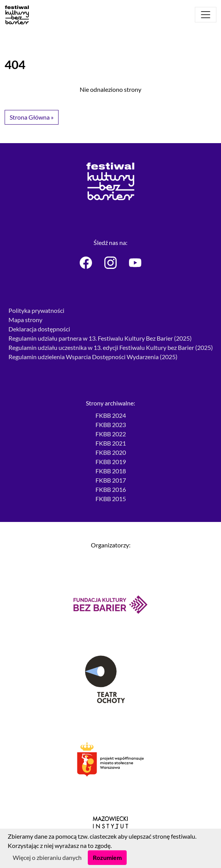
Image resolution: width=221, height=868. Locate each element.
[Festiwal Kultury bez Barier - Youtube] (135, 263)
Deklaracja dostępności (39, 329)
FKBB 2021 (111, 443)
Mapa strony (25, 320)
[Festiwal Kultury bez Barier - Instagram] (110, 263)
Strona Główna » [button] (32, 117)
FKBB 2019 (111, 462)
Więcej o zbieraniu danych (47, 857)
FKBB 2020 (111, 452)
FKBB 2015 (111, 499)
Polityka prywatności (36, 310)
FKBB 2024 (111, 415)
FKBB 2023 (111, 425)
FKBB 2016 (111, 489)
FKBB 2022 (111, 434)
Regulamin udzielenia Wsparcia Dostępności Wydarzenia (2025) (93, 357)
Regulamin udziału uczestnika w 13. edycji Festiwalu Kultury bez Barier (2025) (111, 347)
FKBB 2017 (111, 480)
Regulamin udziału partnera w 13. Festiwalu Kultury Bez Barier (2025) (100, 338)
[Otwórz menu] (206, 15)
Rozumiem (107, 857)
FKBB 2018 (111, 471)
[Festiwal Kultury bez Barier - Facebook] (86, 263)
